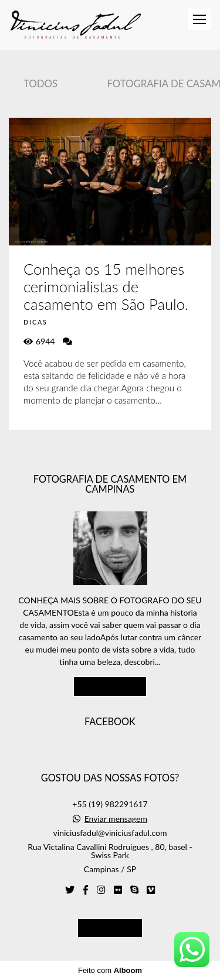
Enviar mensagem (116, 819)
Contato (110, 928)
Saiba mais (110, 686)
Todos (40, 83)
